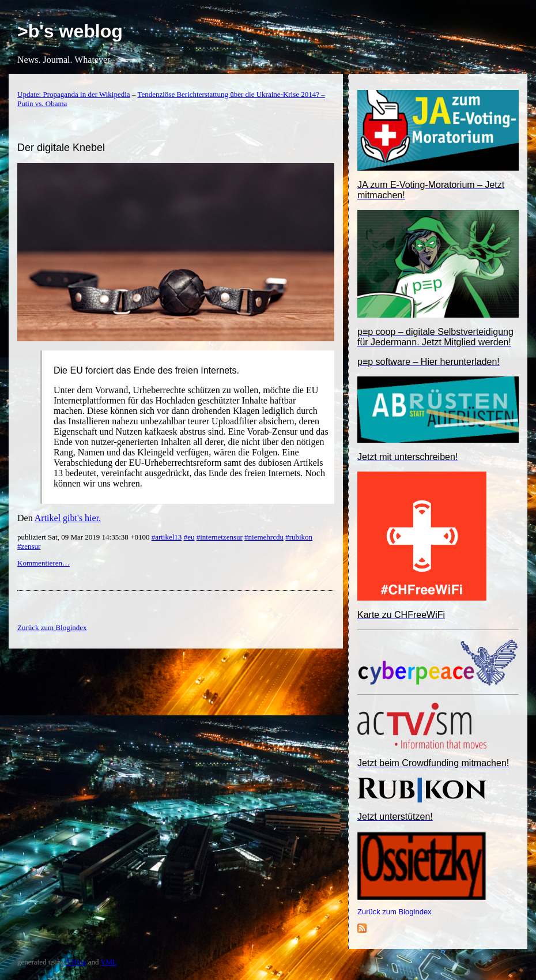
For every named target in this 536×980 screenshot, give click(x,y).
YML (109, 962)
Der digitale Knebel (61, 148)
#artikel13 (167, 537)
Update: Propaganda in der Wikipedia (74, 94)
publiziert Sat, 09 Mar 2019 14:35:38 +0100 (84, 537)
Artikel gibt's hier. (68, 518)
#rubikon (299, 537)
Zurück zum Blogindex (395, 912)
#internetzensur (220, 537)
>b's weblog (70, 31)
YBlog (76, 962)
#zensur (29, 546)
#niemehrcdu (264, 537)
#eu (189, 537)
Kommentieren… (44, 563)
